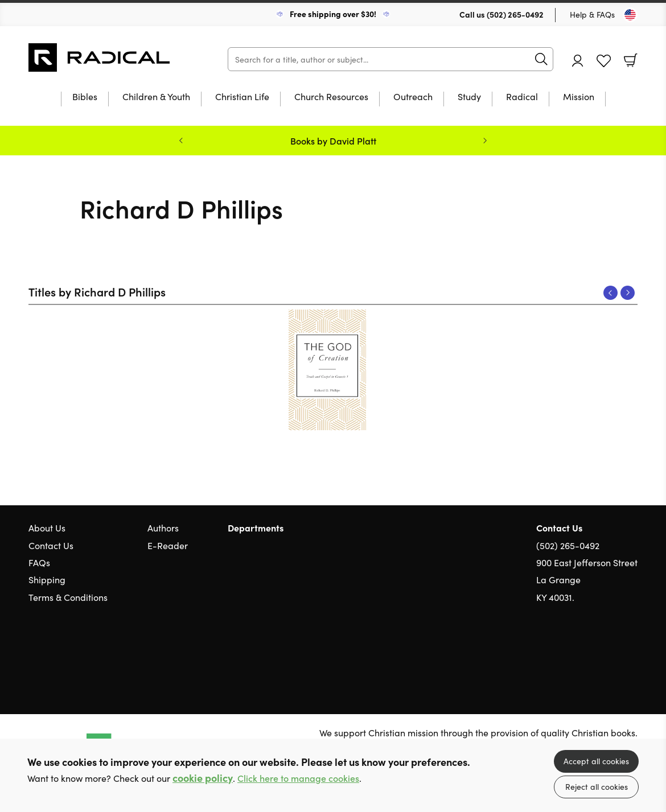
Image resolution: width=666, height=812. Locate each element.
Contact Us (51, 545)
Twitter (591, 652)
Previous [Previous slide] (181, 141)
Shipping (47, 579)
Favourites (604, 61)
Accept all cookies (596, 761)
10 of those (100, 57)
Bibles (85, 97)
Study (469, 97)
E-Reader (168, 545)
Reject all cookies (597, 786)
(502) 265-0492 (515, 14)
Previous (610, 293)
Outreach (413, 97)
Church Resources (331, 97)
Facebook (612, 651)
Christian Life (242, 97)
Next (628, 293)
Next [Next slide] (485, 141)
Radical (522, 97)
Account (578, 61)
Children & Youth (156, 97)
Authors (163, 527)
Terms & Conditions (68, 597)
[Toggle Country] (630, 15)
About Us (47, 527)
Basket (631, 60)
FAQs (39, 562)
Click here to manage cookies (298, 778)
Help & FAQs (592, 14)
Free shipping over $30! (333, 14)
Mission (579, 97)
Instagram (632, 652)
